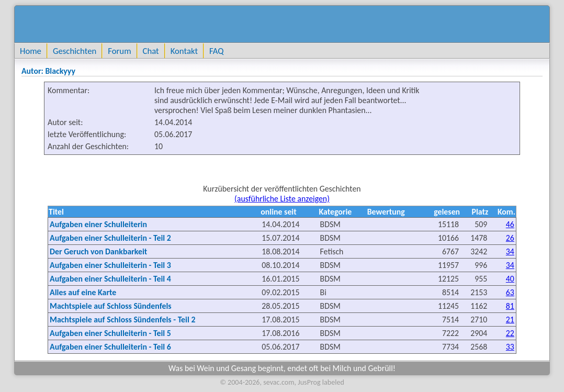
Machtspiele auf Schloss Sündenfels (111, 306)
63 (510, 292)
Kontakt (184, 51)
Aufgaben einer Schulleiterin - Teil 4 (110, 279)
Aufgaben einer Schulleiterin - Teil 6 (110, 347)
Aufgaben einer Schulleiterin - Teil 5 (110, 333)
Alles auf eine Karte (83, 292)
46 (510, 224)
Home (31, 51)
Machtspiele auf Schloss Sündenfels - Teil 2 (122, 320)
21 (510, 320)
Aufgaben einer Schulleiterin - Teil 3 (110, 265)
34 (510, 251)
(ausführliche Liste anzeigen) (282, 199)
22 (510, 333)
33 (510, 347)
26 (510, 238)
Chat (151, 51)
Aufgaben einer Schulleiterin (98, 224)
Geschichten (75, 51)
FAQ (216, 51)
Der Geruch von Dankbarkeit (98, 251)
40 (510, 279)
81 (510, 306)
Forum (119, 51)
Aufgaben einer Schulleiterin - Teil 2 (110, 238)
